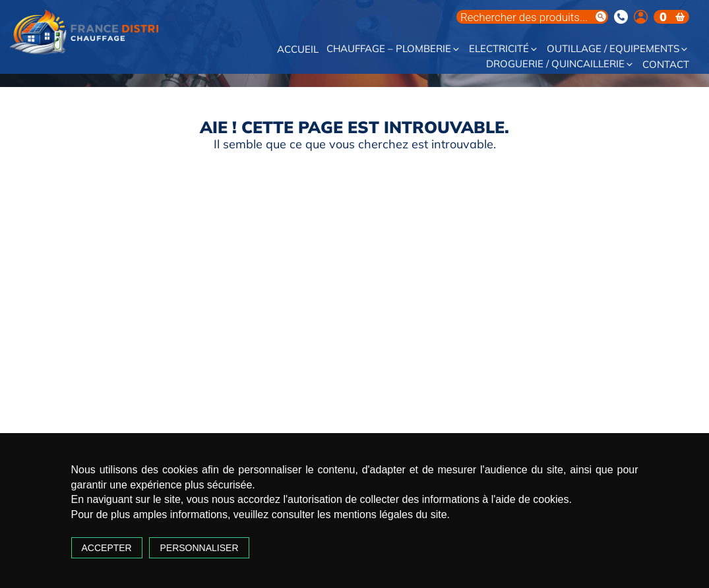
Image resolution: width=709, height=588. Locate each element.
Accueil (298, 50)
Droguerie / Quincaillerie (560, 64)
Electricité (504, 49)
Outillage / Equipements (618, 49)
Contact (666, 65)
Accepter (107, 548)
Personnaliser (199, 548)
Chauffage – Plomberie (394, 49)
